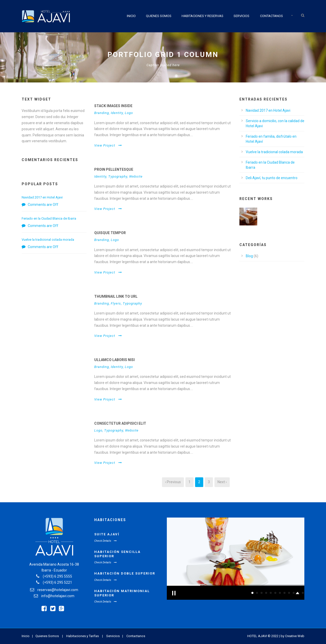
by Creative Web (293, 636)
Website (136, 176)
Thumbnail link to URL (116, 296)
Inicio (131, 16)
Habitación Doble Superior (125, 573)
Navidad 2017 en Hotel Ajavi (42, 197)
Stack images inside (113, 106)
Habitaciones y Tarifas (83, 636)
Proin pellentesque (114, 169)
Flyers (116, 303)
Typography (118, 176)
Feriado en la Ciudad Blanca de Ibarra (49, 218)
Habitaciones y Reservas (202, 16)
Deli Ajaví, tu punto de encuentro (272, 178)
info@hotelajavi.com (58, 596)
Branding (102, 113)
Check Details (105, 541)
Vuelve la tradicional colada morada (48, 240)
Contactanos (271, 16)
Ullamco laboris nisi (114, 360)
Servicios (241, 16)
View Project (108, 145)
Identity (117, 113)
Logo (129, 113)
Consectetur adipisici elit (120, 423)
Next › (222, 482)
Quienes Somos (159, 16)
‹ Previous (173, 482)
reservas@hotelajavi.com (58, 590)
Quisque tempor (110, 233)
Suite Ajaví (107, 534)
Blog (249, 256)
